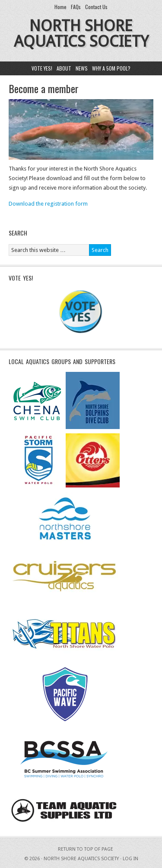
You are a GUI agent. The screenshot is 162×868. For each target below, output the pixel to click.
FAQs (76, 7)
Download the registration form (48, 204)
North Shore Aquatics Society (81, 34)
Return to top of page (86, 849)
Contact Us (96, 7)
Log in (130, 859)
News (82, 68)
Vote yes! (42, 68)
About (64, 68)
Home (60, 7)
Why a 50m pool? (111, 68)
